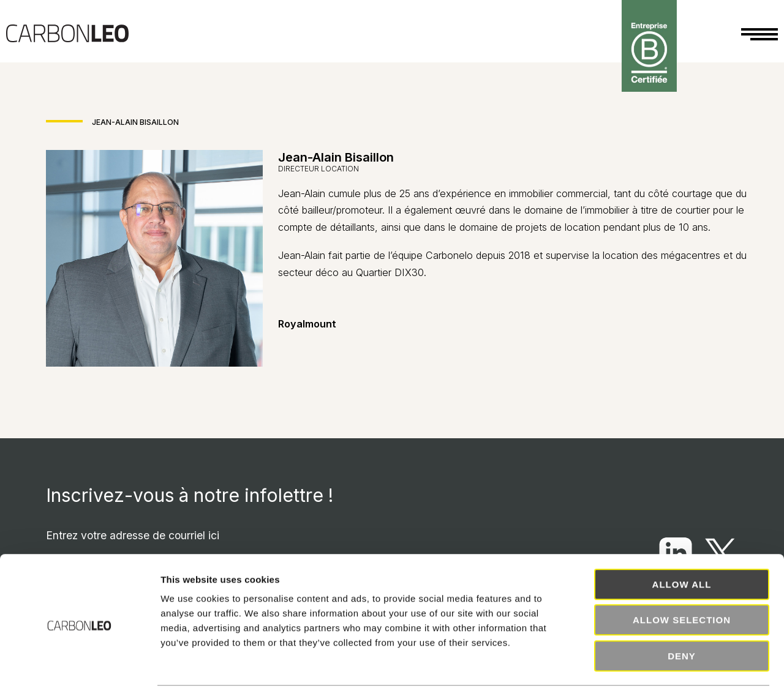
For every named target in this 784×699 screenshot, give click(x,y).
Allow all (682, 549)
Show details (643, 675)
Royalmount (307, 324)
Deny (682, 621)
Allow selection (682, 585)
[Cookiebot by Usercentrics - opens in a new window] (79, 675)
